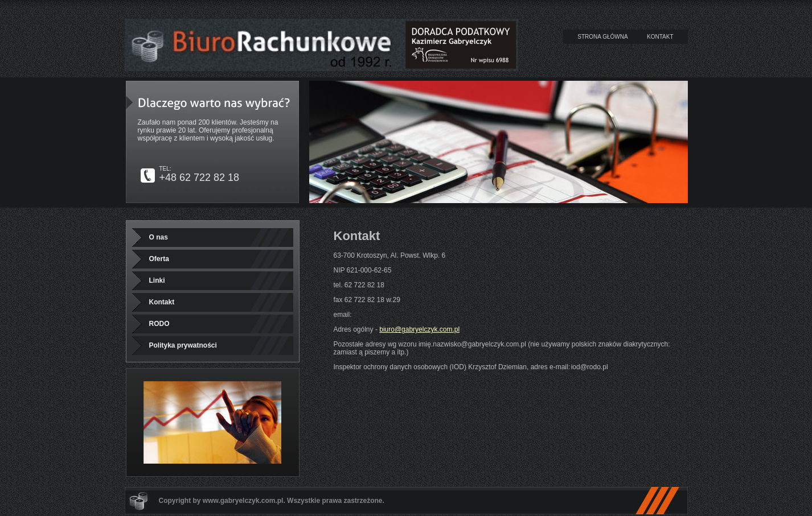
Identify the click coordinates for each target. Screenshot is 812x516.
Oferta (159, 259)
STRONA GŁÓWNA (602, 37)
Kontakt (162, 302)
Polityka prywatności (183, 345)
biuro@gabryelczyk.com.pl (419, 329)
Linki (157, 280)
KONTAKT (660, 37)
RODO (159, 324)
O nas (159, 237)
